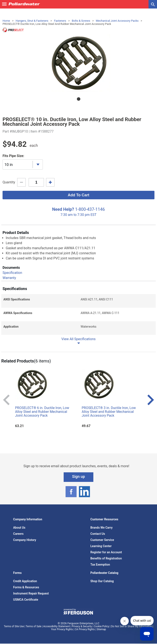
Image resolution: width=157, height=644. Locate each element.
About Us (19, 528)
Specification (12, 273)
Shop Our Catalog (102, 581)
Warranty (9, 278)
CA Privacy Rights (85, 629)
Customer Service (102, 540)
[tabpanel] (78, 63)
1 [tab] (78, 99)
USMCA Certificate (26, 600)
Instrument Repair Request (31, 593)
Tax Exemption (100, 565)
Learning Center (101, 546)
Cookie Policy (101, 626)
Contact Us (98, 534)
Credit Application (25, 581)
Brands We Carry (102, 528)
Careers (18, 534)
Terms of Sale (34, 626)
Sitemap (101, 629)
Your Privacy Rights (62, 629)
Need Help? (63, 209)
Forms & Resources (26, 587)
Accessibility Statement (57, 626)
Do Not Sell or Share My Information (131, 626)
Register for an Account (106, 552)
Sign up (79, 476)
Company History (25, 540)
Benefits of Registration (106, 558)
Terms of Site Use (14, 626)
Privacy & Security (82, 626)
